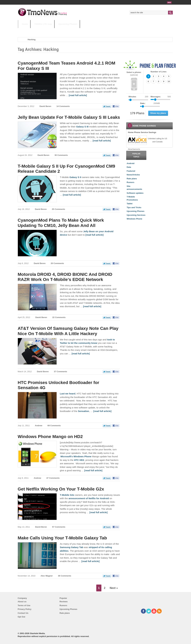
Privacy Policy (24, 609)
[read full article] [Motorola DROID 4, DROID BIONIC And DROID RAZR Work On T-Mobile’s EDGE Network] (92, 306)
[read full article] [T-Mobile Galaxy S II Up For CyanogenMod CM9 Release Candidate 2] (72, 195)
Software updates (135, 193)
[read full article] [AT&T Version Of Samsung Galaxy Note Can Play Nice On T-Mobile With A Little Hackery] (81, 354)
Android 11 (72, 30)
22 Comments (59, 317)
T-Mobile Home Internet (123, 30)
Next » (114, 588)
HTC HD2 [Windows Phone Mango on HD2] (79, 460)
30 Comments (61, 155)
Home (25, 24)
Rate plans (132, 179)
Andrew (39, 426)
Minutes (132, 97)
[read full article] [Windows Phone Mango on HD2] (93, 470)
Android (131, 163)
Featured (131, 171)
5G (40, 30)
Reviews (64, 602)
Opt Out (21, 617)
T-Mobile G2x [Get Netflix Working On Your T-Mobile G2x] (67, 495)
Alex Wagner (47, 576)
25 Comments (59, 209)
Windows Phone (134, 219)
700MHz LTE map (43, 24)
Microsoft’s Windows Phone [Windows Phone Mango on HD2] (76, 456)
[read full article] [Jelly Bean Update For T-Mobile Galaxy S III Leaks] (102, 141)
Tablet (130, 204)
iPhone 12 (54, 30)
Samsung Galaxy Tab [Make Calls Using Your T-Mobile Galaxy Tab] (72, 547)
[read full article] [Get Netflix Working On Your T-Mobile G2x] (99, 512)
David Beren (45, 106)
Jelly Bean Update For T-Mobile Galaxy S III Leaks (69, 117)
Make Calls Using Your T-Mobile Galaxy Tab (62, 538)
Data (129, 167)
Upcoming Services (136, 215)
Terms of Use (24, 605)
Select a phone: (134, 74)
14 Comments (63, 106)
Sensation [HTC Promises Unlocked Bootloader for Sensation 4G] (84, 411)
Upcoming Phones (68, 24)
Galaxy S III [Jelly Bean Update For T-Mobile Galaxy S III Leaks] (82, 127)
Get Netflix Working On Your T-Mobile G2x (61, 489)
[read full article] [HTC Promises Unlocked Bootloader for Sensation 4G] (102, 411)
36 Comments (65, 576)
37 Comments (61, 372)
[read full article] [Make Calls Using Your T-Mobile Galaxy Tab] (90, 561)
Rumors (130, 182)
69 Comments (54, 426)
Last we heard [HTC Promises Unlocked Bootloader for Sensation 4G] (68, 394)
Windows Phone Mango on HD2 (50, 437)
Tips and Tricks (134, 207)
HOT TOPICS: (26, 30)
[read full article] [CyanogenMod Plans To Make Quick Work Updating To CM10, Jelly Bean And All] (94, 235)
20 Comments (57, 263)
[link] (137, 140)
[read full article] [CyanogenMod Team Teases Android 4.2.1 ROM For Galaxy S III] (78, 95)
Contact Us (23, 613)
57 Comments (59, 527)
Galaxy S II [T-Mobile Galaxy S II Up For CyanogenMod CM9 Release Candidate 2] (75, 177)
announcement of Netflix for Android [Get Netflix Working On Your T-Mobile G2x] (89, 498)
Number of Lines (159, 72)
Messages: (161, 97)
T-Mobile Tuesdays (94, 30)
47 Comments (53, 478)
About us (22, 602)
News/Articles (133, 175)
